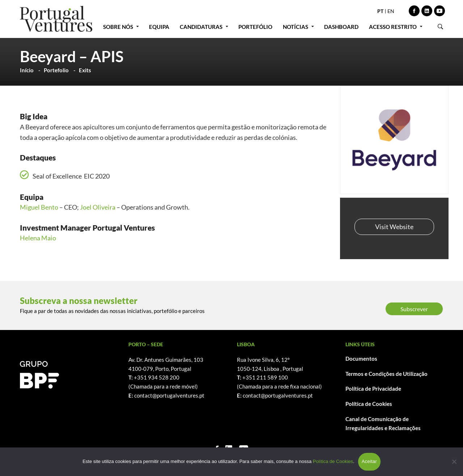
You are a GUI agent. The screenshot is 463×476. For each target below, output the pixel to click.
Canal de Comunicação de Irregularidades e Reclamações (383, 423)
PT (380, 11)
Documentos (361, 359)
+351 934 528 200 (157, 377)
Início (27, 70)
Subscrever (414, 309)
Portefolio (56, 70)
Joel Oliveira (98, 207)
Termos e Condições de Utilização (386, 374)
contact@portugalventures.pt (169, 395)
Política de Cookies (369, 404)
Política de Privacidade (373, 389)
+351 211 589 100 (265, 377)
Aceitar (369, 461)
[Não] (454, 462)
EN (391, 11)
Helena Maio (38, 238)
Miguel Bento (39, 207)
